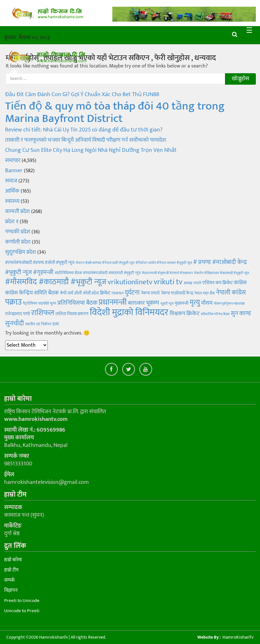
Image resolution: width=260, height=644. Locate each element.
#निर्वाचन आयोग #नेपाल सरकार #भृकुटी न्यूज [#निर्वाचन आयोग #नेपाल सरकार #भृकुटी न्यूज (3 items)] (164, 263)
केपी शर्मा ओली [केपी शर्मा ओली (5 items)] (71, 293)
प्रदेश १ (12, 222)
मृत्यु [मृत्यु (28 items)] (195, 302)
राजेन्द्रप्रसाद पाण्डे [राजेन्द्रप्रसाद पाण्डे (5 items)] (18, 314)
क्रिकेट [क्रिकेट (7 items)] (105, 293)
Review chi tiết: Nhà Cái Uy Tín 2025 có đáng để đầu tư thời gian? (84, 130)
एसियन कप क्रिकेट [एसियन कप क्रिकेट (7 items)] (218, 283)
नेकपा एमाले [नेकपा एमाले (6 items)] (150, 293)
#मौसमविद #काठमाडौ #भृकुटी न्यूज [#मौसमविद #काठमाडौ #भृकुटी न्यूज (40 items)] (56, 282)
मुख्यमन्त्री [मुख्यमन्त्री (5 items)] (182, 303)
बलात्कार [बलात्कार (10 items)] (136, 303)
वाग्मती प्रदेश (18, 211)
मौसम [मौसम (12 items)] (207, 303)
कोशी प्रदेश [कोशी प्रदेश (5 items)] (91, 293)
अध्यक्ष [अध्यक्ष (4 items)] (188, 283)
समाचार (13, 160)
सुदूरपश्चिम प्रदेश (21, 252)
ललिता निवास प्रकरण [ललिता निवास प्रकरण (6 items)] (72, 314)
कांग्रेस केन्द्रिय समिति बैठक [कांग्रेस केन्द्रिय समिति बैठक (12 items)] (32, 293)
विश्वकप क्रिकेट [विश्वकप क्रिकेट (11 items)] (185, 313)
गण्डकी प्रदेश (18, 232)
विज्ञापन (11, 590)
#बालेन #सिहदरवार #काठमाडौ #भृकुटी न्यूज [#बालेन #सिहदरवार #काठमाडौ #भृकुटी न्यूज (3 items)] (221, 273)
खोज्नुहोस (240, 79)
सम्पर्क (9, 580)
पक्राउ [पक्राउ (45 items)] (13, 302)
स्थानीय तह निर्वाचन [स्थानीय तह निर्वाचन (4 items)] (38, 324)
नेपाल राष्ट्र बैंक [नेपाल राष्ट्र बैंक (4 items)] (205, 293)
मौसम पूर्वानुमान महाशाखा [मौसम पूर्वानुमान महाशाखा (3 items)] (229, 304)
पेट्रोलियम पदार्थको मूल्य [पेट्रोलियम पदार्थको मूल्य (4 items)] (40, 303)
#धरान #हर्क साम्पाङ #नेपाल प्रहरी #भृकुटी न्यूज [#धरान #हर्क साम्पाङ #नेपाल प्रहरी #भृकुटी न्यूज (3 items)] (105, 263)
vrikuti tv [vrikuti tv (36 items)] (168, 282)
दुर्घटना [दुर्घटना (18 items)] (132, 293)
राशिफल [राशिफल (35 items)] (43, 313)
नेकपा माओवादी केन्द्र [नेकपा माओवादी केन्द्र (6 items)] (177, 293)
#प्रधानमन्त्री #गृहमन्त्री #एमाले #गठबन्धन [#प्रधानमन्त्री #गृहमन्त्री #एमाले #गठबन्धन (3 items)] (167, 273)
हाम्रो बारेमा (13, 560)
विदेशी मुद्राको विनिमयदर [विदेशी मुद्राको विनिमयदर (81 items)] (129, 312)
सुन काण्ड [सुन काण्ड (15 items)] (241, 313)
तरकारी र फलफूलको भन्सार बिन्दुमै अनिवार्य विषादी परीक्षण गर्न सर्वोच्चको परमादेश (86, 140)
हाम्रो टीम (11, 570)
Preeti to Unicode (22, 601)
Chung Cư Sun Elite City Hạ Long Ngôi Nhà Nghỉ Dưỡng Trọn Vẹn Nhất (91, 150)
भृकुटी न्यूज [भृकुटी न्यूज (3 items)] (167, 304)
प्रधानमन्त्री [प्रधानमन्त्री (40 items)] (113, 302)
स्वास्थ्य (12, 201)
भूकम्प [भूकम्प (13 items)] (153, 303)
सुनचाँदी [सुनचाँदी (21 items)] (14, 323)
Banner (14, 171)
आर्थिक (12, 191)
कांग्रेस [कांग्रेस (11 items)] (240, 283)
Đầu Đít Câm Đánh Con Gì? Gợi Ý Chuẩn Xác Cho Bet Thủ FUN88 (82, 95)
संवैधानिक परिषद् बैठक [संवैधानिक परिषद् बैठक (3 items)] (215, 314)
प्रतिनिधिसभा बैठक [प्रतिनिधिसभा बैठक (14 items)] (77, 303)
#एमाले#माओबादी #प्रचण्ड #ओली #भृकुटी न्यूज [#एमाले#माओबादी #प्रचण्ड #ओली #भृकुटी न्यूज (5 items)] (40, 263)
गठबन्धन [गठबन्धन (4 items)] (117, 293)
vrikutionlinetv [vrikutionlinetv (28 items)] (130, 282)
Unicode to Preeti (22, 611)
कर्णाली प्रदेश (18, 242)
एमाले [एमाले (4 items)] (197, 283)
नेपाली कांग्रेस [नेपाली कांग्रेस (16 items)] (231, 293)
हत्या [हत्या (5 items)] (56, 324)
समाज (11, 181)
